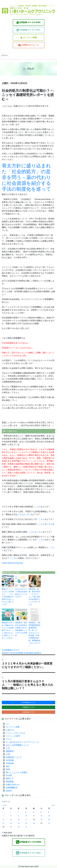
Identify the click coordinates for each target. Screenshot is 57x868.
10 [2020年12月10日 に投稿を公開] (26, 816)
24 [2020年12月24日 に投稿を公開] (26, 823)
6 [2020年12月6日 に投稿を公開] (49, 812)
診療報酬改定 (12, 788)
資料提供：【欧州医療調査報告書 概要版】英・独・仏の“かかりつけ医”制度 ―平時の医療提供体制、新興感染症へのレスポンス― (35, 634)
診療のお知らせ (13, 785)
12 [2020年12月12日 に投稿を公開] (41, 816)
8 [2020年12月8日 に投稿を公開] (11, 816)
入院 (8, 754)
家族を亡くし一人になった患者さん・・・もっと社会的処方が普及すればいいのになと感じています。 (8, 597)
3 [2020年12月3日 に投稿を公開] (26, 812)
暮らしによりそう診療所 (17, 772)
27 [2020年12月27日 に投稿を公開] (49, 823)
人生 (8, 748)
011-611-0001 (28, 30)
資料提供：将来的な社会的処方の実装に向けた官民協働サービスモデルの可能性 (21, 629)
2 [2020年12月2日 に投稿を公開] (18, 812)
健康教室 (10, 751)
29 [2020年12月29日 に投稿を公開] (11, 827)
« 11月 (4, 805)
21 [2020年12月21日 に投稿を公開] (3, 823)
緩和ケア (11, 778)
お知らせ (10, 730)
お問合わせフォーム (29, 45)
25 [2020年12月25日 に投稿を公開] (34, 823)
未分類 (9, 775)
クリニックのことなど (16, 733)
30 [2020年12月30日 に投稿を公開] (19, 827)
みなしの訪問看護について (18, 745)
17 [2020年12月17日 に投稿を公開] (26, 820)
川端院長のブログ (29, 707)
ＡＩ (8, 724)
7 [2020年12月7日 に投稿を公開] (3, 816)
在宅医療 (19, 653)
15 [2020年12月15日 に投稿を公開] (11, 820)
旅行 (8, 766)
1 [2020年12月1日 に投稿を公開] (11, 812)
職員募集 (10, 782)
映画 (8, 769)
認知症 (9, 791)
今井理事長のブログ (11, 650)
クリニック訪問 (13, 736)
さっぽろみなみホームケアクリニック (22, 742)
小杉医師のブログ (29, 712)
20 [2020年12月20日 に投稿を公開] (49, 820)
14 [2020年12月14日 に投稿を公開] (3, 820)
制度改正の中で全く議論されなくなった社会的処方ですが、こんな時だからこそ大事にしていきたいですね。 (8, 630)
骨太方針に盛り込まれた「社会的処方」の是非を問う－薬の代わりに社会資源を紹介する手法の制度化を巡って (26, 177)
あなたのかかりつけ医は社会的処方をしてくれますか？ (21, 593)
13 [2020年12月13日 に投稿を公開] (49, 816)
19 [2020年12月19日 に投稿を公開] (41, 820)
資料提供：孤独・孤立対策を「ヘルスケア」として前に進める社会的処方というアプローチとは (35, 597)
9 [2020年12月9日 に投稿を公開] (18, 816)
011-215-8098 (28, 22)
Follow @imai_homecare (12, 563)
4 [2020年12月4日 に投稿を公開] (33, 812)
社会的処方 (37, 653)
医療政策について (14, 757)
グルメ (9, 739)
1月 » (53, 805)
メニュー (5, 55)
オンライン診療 (29, 38)
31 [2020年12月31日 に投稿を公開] (26, 827)
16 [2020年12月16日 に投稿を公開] (19, 820)
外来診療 (28, 653)
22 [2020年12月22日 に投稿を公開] (11, 823)
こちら (38, 507)
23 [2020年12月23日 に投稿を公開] (19, 823)
